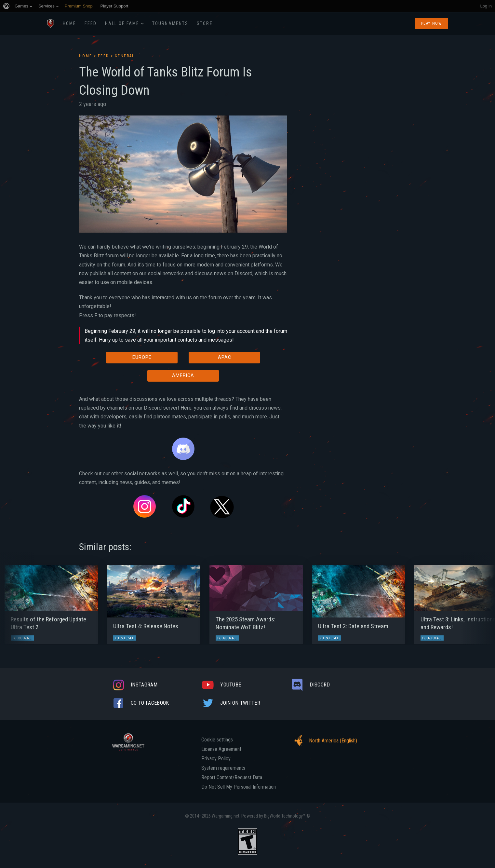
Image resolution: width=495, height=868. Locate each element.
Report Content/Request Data (232, 778)
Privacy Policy (216, 759)
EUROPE (142, 357)
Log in (486, 6)
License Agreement (221, 749)
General (125, 56)
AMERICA (183, 375)
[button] (17, 601)
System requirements (223, 768)
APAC (225, 357)
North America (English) (324, 741)
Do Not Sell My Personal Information (239, 787)
